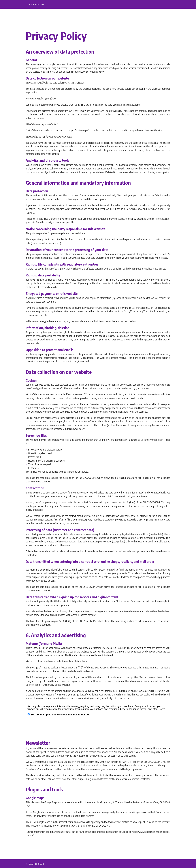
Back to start (35, 4)
